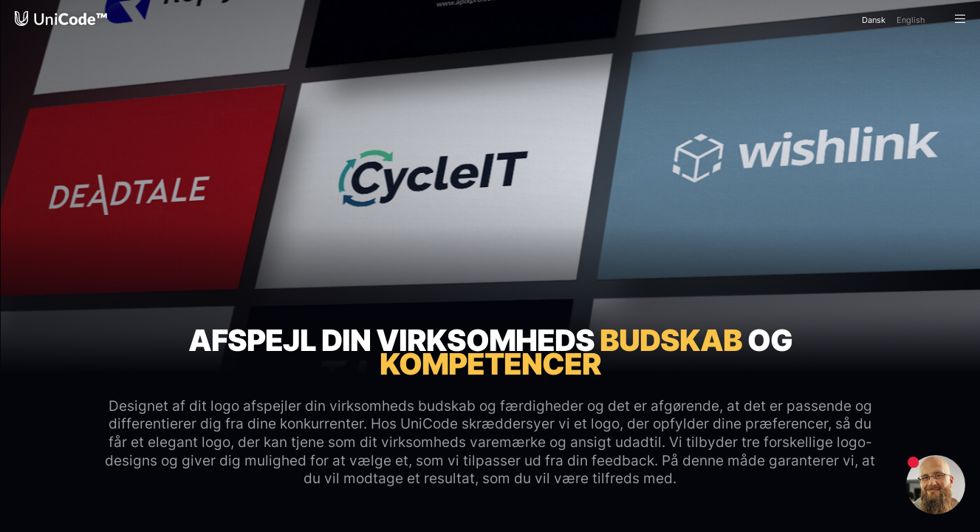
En (911, 20)
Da (874, 20)
